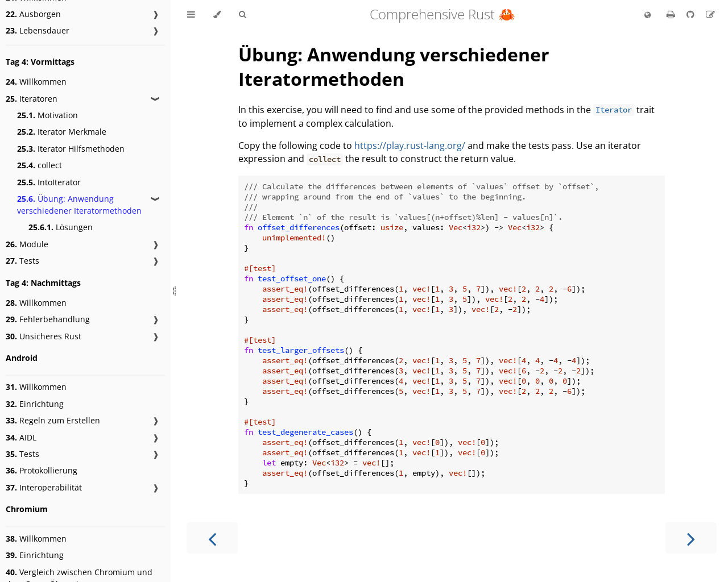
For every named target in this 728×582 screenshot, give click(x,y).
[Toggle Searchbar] (242, 15)
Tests (22, 261)
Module (27, 244)
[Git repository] (692, 14)
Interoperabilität (44, 487)
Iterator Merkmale (62, 132)
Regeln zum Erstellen (53, 420)
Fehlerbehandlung (48, 319)
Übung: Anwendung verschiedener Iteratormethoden (79, 205)
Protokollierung (42, 470)
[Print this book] (672, 14)
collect (40, 165)
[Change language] (648, 15)
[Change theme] (217, 15)
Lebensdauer (38, 30)
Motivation (47, 115)
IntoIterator (49, 182)
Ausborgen (33, 14)
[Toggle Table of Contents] (191, 15)
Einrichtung (35, 404)
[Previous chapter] (212, 538)
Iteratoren (32, 99)
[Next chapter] (691, 538)
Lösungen (61, 227)
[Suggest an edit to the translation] (710, 14)
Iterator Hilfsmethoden (71, 149)
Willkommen (36, 82)
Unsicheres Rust (44, 336)
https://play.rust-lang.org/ (410, 145)
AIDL (21, 437)
